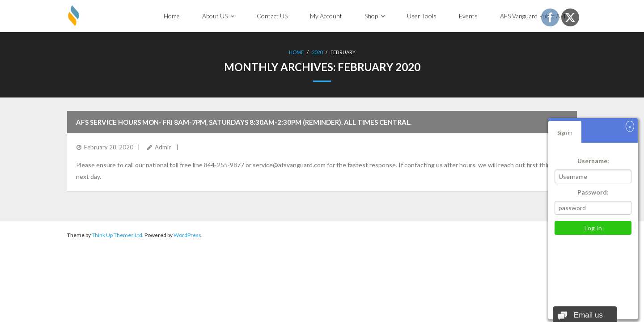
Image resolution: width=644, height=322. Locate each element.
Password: (593, 192)
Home (296, 52)
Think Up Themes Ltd (117, 235)
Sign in (565, 133)
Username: (593, 161)
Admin (163, 147)
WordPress (187, 235)
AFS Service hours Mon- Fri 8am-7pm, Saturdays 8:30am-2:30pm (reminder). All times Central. (244, 122)
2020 (317, 52)
